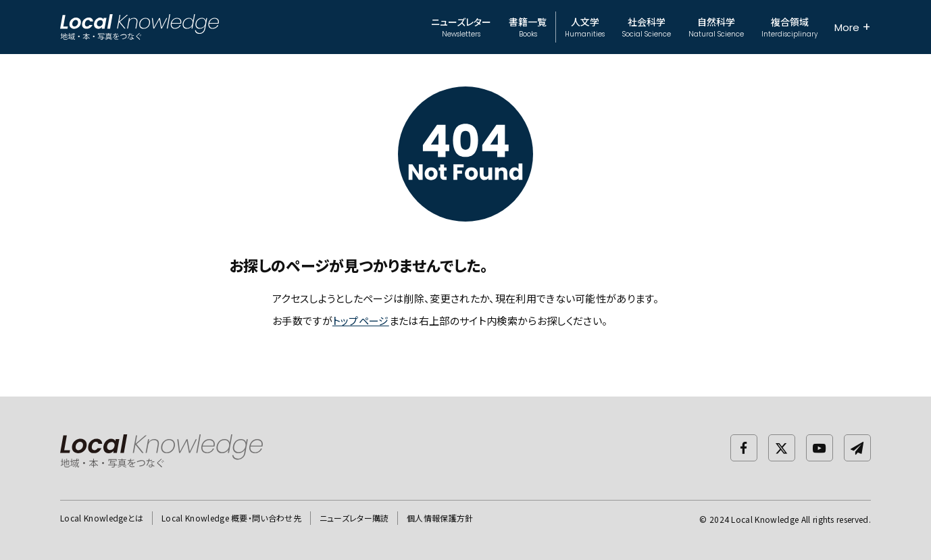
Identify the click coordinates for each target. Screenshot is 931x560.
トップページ (361, 321)
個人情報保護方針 (440, 518)
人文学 (585, 27)
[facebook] (744, 448)
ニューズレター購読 (354, 518)
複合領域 (789, 27)
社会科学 (647, 27)
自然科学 (716, 27)
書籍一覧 (528, 27)
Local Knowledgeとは (102, 518)
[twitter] (782, 448)
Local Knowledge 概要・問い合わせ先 (231, 518)
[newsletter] (857, 448)
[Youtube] (820, 448)
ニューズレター (461, 27)
